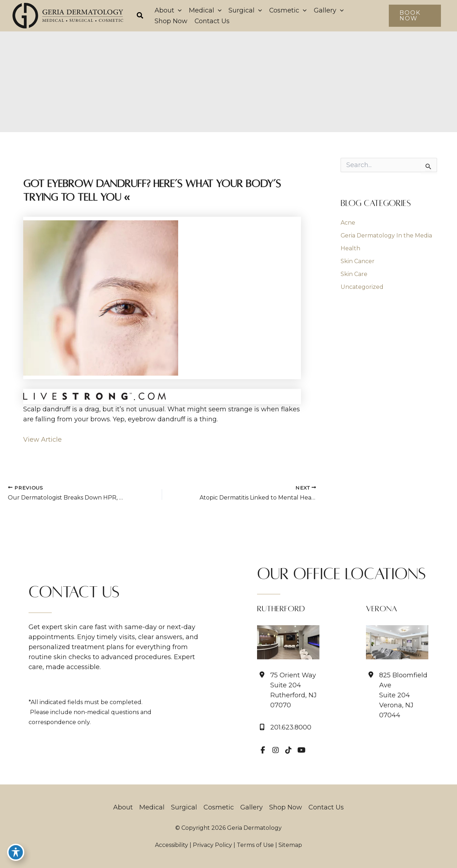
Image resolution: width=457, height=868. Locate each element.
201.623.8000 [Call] (291, 727)
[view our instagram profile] (276, 750)
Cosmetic (219, 807)
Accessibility (172, 845)
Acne (348, 223)
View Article (42, 440)
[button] (140, 16)
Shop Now (286, 807)
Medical (152, 807)
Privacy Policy (212, 845)
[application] (178, 10)
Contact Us (326, 807)
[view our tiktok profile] (288, 750)
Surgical (184, 807)
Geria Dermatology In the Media (386, 235)
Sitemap (290, 845)
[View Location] (288, 690)
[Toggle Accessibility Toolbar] (16, 852)
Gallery (252, 807)
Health (350, 248)
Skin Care (354, 274)
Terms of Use (255, 845)
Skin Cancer (358, 261)
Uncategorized (362, 287)
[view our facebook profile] (263, 750)
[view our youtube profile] (301, 750)
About (123, 807)
